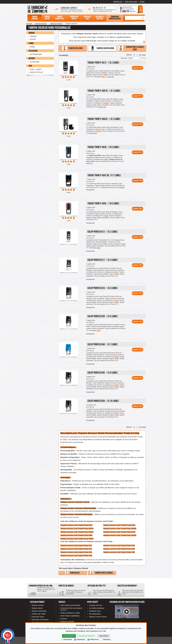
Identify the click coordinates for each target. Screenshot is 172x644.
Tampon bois (72, 573)
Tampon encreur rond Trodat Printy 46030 (77, 539)
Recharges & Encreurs (40, 620)
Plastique (35, 62)
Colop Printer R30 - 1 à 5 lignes (102, 316)
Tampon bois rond (72, 48)
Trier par (124, 58)
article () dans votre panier (128, 8)
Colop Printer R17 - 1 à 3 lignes (102, 260)
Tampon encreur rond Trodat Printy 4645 (119, 532)
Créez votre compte (131, 2)
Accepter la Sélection (87, 636)
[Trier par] (134, 58)
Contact (142, 2)
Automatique (36, 54)
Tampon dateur (37, 608)
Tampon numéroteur (39, 611)
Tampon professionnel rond (131, 48)
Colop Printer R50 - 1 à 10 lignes (103, 401)
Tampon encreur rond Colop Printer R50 (119, 552)
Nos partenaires (95, 614)
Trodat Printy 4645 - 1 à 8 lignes (103, 203)
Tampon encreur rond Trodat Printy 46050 (120, 535)
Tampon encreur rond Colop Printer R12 (76, 545)
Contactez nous (95, 611)
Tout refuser (104, 636)
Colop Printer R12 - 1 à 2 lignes (102, 232)
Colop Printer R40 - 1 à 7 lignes (102, 344)
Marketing (106, 639)
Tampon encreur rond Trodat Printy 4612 (76, 525)
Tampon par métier (39, 614)
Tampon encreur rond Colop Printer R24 (76, 552)
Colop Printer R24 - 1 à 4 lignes (102, 288)
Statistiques (80, 639)
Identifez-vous (118, 2)
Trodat (33, 36)
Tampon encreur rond (102, 48)
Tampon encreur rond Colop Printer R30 (76, 556)
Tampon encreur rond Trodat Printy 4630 (76, 535)
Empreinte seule (38, 617)
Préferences (93, 639)
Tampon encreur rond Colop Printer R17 (76, 549)
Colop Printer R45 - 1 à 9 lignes (102, 373)
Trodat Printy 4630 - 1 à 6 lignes (103, 147)
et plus (36, 72)
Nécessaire (67, 639)
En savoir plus (110, 77)
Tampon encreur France (98, 617)
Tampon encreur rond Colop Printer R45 (119, 549)
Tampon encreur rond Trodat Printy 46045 (120, 528)
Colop (33, 39)
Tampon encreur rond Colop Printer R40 (119, 545)
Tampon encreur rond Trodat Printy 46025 (77, 532)
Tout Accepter (69, 636)
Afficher (129, 55)
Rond (32, 47)
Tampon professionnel (102, 573)
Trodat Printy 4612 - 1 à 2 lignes (103, 63)
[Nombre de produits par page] (136, 55)
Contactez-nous (130, 593)
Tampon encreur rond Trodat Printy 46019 (77, 528)
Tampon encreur (38, 605)
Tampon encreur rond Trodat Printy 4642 (119, 525)
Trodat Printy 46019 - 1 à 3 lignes (104, 91)
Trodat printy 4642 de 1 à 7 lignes (104, 175)
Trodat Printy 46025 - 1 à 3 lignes (104, 119)
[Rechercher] (132, 18)
